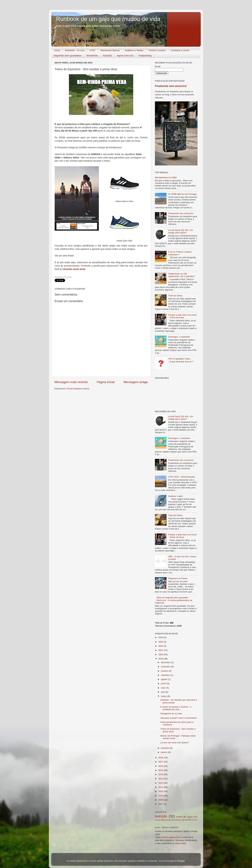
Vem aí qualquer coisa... (180, 359)
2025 (161, 642)
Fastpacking (145, 55)
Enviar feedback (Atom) (78, 389)
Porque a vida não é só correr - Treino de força (182, 316)
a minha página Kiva (171, 837)
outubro (165, 671)
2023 (161, 646)
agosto (164, 679)
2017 (161, 762)
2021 (161, 650)
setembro (166, 675)
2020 (161, 655)
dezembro (166, 662)
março (164, 696)
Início (57, 50)
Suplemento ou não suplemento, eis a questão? (181, 275)
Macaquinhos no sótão (166, 177)
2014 (161, 774)
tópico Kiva (180, 843)
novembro (166, 667)
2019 (161, 659)
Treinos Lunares (157, 50)
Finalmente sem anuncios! (171, 86)
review (179, 817)
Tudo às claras (175, 296)
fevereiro (165, 748)
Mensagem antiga (136, 382)
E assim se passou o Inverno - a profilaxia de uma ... (176, 708)
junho (164, 683)
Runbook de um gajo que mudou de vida (108, 19)
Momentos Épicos (110, 50)
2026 (161, 637)
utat (193, 820)
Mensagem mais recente (71, 382)
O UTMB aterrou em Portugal (182, 194)
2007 (161, 804)
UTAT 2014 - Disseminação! (182, 477)
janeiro (164, 752)
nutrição (161, 816)
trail (187, 820)
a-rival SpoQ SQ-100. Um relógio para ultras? (180, 231)
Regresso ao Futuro (178, 578)
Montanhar (92, 55)
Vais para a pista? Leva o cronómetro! (179, 718)
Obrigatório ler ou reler (171, 714)
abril (163, 692)
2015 (161, 770)
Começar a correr (180, 50)
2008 (161, 800)
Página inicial (106, 382)
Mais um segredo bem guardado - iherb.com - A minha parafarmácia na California (173, 600)
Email (158, 66)
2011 (161, 787)
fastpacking (165, 820)
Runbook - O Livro (75, 50)
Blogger (181, 861)
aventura (178, 820)
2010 (161, 791)
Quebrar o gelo (175, 496)
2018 (161, 758)
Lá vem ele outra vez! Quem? (175, 743)
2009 (161, 796)
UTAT (92, 50)
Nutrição (107, 55)
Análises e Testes (134, 50)
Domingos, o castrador (179, 337)
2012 (161, 783)
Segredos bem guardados (68, 55)
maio (164, 688)
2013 (161, 779)
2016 (161, 766)
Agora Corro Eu (125, 55)
